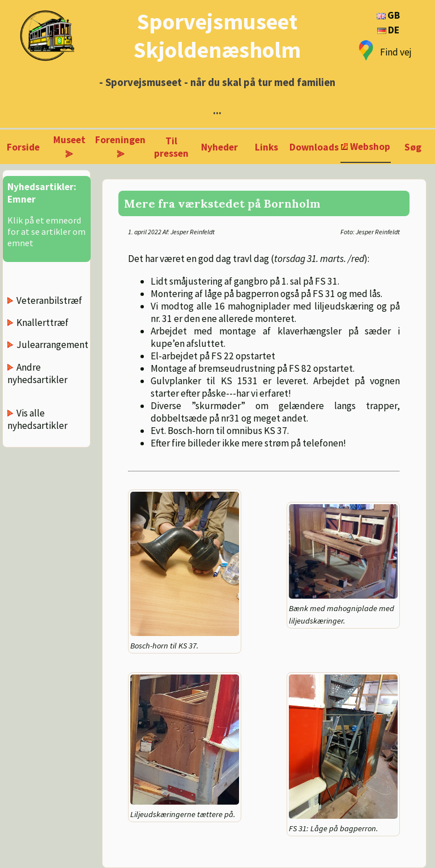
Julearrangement (52, 345)
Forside (23, 147)
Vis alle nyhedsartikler (37, 419)
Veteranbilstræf (49, 300)
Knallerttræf (42, 323)
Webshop (370, 147)
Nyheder (219, 147)
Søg (413, 147)
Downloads (314, 147)
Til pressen (171, 147)
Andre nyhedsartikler (37, 373)
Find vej (396, 52)
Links (266, 147)
